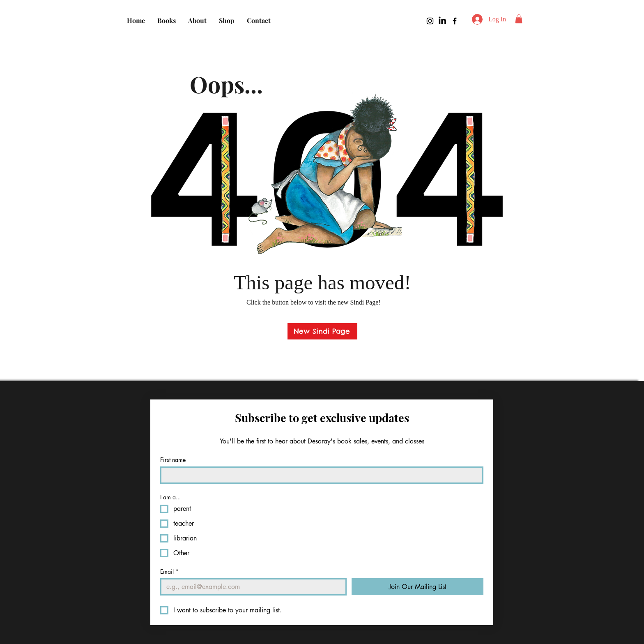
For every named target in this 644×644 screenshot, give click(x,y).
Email (169, 571)
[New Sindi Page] (322, 331)
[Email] (251, 587)
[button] (519, 19)
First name (173, 460)
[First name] (319, 475)
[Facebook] (455, 21)
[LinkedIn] (442, 21)
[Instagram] (430, 21)
